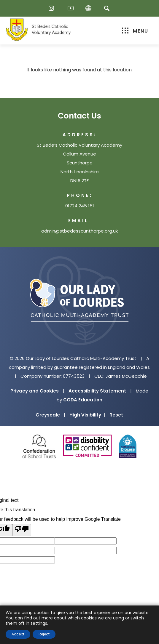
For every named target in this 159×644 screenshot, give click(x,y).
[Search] (107, 8)
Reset (116, 415)
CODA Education (83, 400)
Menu (135, 31)
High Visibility (87, 415)
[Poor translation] (22, 530)
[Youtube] (71, 8)
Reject (44, 634)
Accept (18, 634)
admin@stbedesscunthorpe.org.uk (79, 231)
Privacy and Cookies (35, 391)
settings (39, 623)
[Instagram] (53, 8)
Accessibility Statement (97, 391)
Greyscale (50, 415)
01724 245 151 (80, 206)
